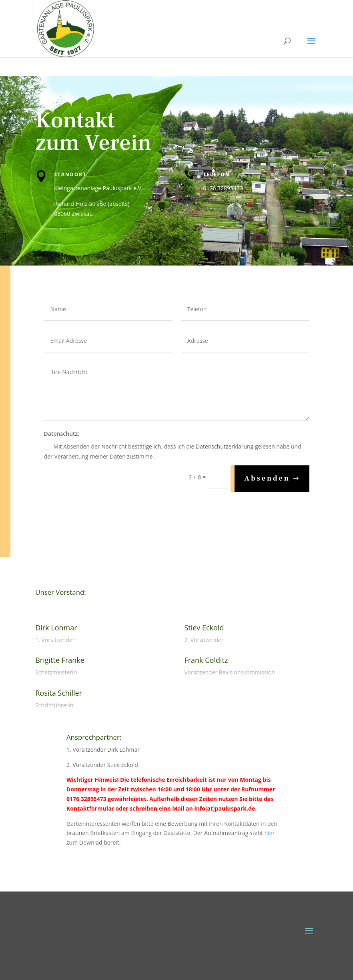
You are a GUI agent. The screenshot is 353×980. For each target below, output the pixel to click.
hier (270, 833)
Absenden (267, 478)
